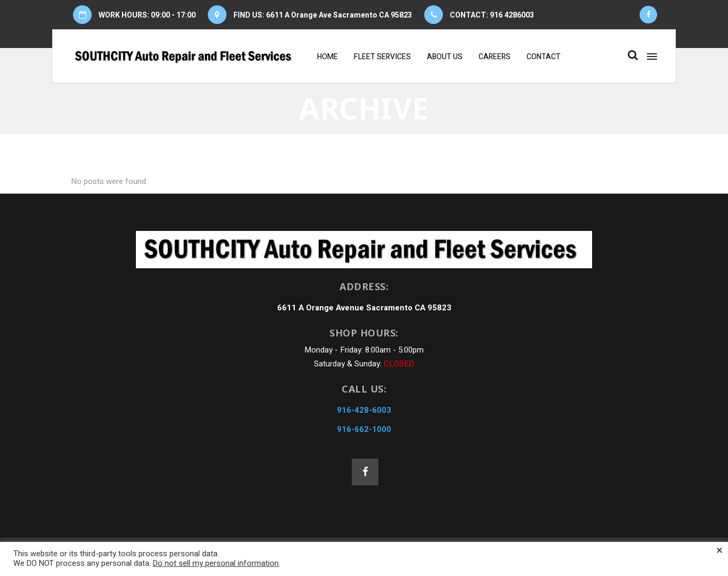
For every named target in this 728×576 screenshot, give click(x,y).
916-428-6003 (364, 410)
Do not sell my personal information (216, 563)
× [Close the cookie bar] (719, 550)
